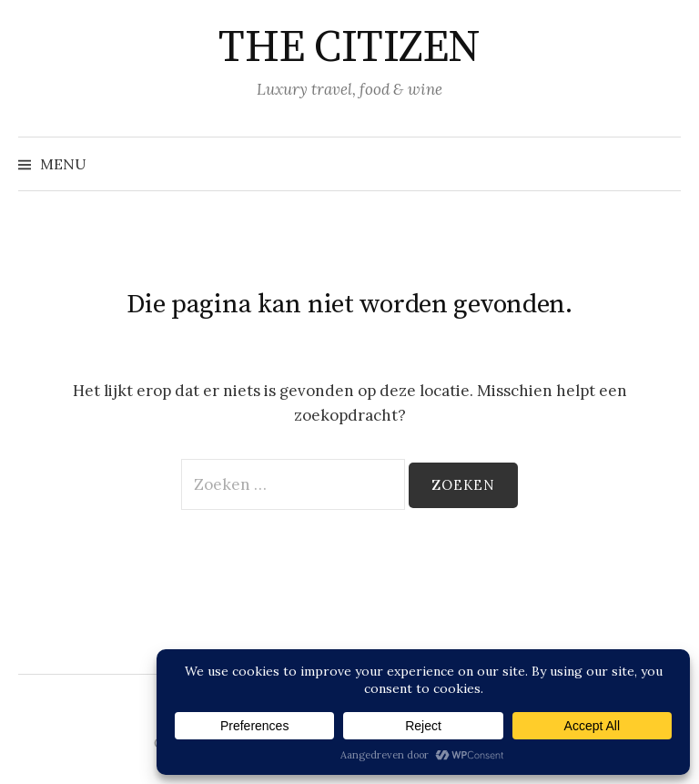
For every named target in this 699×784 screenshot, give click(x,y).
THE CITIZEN (349, 48)
